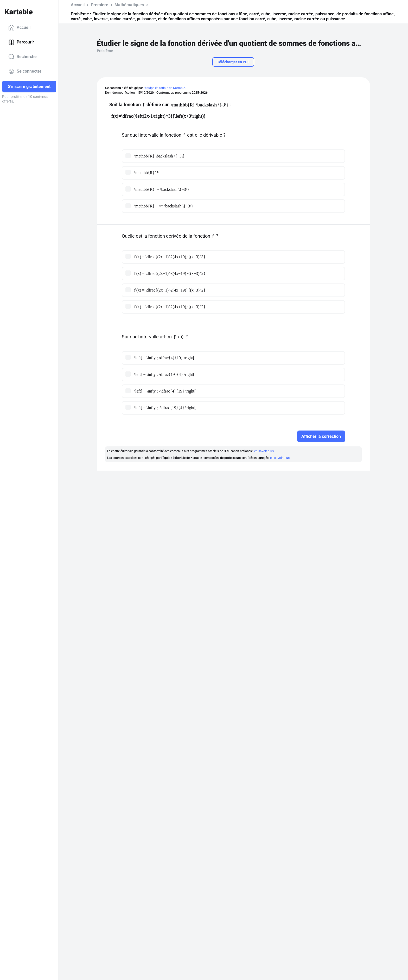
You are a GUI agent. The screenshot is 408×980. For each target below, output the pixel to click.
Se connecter (25, 71)
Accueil (19, 28)
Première (100, 5)
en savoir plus (264, 451)
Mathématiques (129, 5)
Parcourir (21, 42)
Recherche (23, 57)
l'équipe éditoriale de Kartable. (165, 88)
